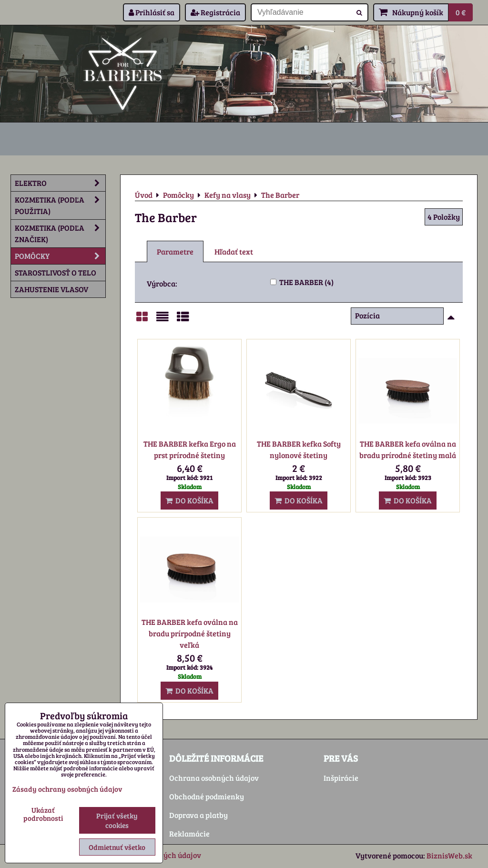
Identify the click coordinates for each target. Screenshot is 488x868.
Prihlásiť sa (152, 12)
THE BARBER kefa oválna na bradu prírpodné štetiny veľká (190, 633)
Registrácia (215, 12)
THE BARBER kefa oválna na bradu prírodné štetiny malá (408, 449)
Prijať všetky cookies (117, 820)
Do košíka (189, 500)
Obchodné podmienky (207, 796)
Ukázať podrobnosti (43, 814)
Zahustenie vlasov (51, 289)
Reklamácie (189, 833)
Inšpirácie (341, 778)
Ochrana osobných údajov (214, 778)
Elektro (60, 183)
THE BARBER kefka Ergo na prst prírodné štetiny (190, 449)
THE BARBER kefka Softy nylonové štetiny (299, 449)
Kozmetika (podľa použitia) (60, 205)
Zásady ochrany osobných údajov (67, 789)
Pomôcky (60, 256)
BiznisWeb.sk (449, 855)
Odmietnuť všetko (117, 847)
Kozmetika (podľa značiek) (60, 234)
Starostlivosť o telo (56, 272)
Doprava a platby (198, 815)
